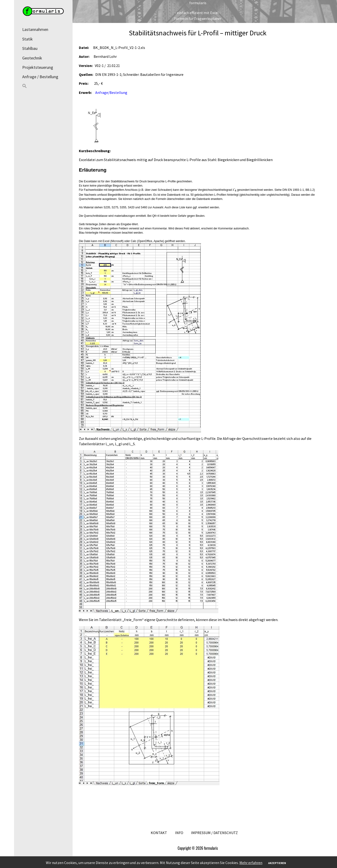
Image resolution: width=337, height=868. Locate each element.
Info (179, 833)
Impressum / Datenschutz (214, 833)
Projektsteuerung (38, 67)
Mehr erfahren (251, 863)
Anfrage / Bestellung (40, 77)
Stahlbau (30, 48)
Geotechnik (32, 58)
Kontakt (159, 833)
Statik (27, 39)
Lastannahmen (35, 29)
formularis (198, 3)
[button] (43, 87)
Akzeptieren (277, 863)
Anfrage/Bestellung (111, 92)
